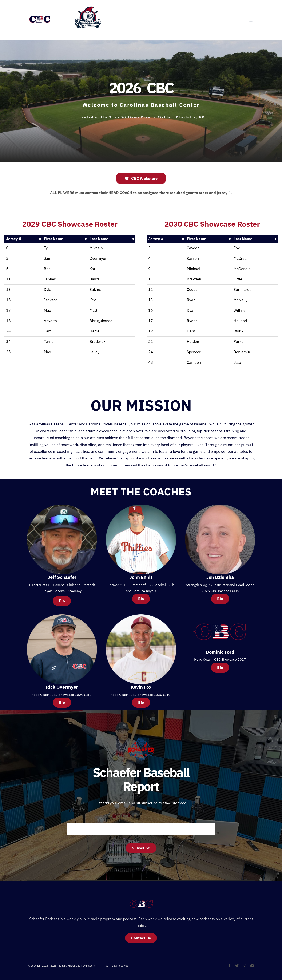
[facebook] (229, 966)
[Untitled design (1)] (88, 6)
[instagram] (245, 966)
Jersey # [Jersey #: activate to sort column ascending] (14, 239)
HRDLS (100, 966)
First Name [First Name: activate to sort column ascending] (53, 239)
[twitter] (237, 966)
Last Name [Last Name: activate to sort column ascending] (99, 239)
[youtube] (252, 966)
